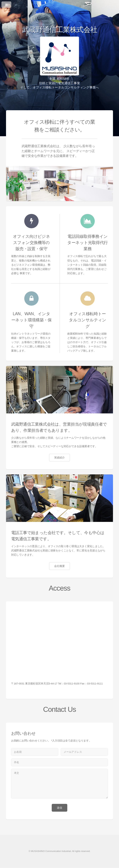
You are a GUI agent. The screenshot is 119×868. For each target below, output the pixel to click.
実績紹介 (59, 458)
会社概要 (59, 566)
